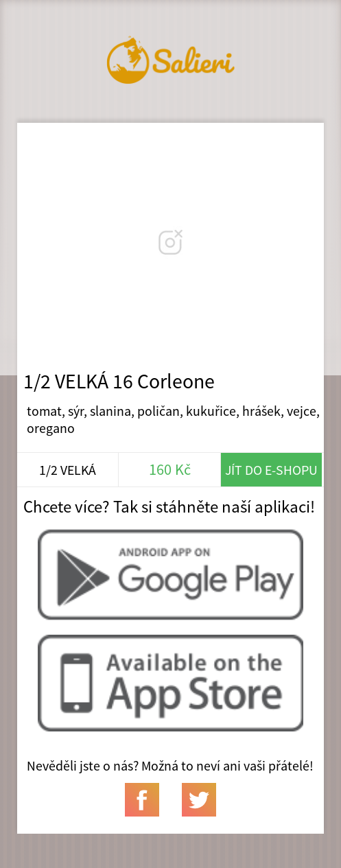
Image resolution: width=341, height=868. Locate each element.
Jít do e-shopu (271, 470)
